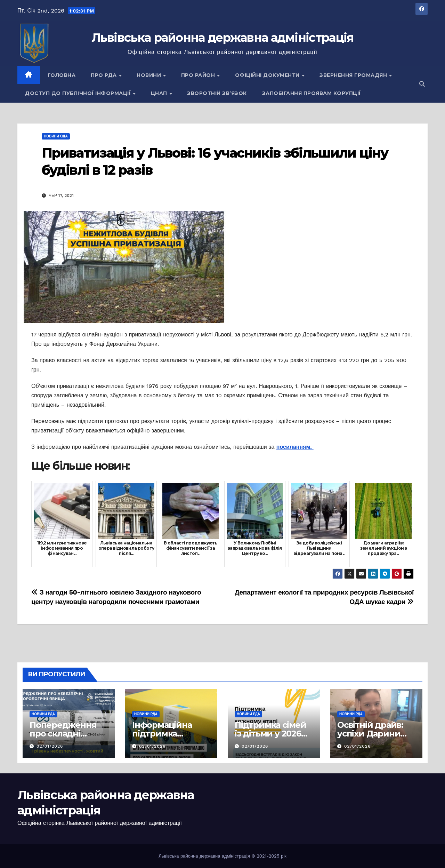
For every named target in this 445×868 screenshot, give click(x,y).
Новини (150, 75)
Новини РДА (43, 714)
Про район (199, 75)
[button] (422, 84)
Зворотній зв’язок (217, 93)
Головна (62, 75)
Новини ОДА (56, 136)
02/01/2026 (50, 746)
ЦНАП (160, 93)
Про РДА (104, 75)
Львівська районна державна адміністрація (223, 38)
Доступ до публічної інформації (79, 93)
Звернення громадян (354, 75)
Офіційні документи (268, 75)
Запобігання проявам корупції (311, 93)
